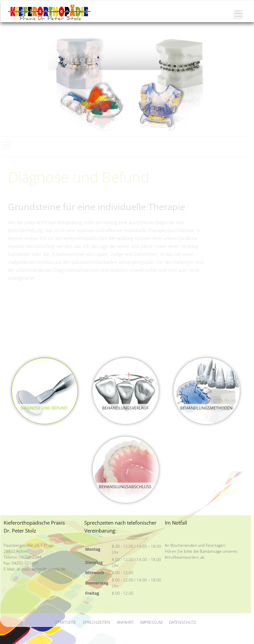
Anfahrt (125, 622)
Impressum (151, 622)
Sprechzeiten (96, 622)
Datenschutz (183, 622)
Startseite (66, 622)
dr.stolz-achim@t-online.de (41, 569)
